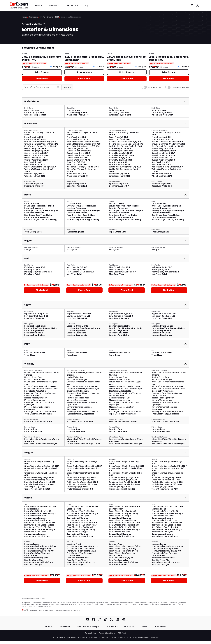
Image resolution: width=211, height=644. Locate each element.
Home (24, 17)
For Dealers (112, 626)
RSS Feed (122, 633)
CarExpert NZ (160, 626)
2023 (57, 17)
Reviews (55, 5)
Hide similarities (155, 87)
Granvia (50, 17)
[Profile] (198, 5)
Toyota (42, 17)
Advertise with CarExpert (89, 626)
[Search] (192, 5)
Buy (86, 5)
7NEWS (144, 626)
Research (73, 5)
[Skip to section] (67, 87)
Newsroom (65, 626)
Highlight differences (181, 87)
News (38, 5)
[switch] (144, 87)
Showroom (33, 17)
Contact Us (129, 626)
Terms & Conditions (107, 633)
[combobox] (42, 24)
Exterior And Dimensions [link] (71, 17)
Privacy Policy (91, 633)
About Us (49, 626)
